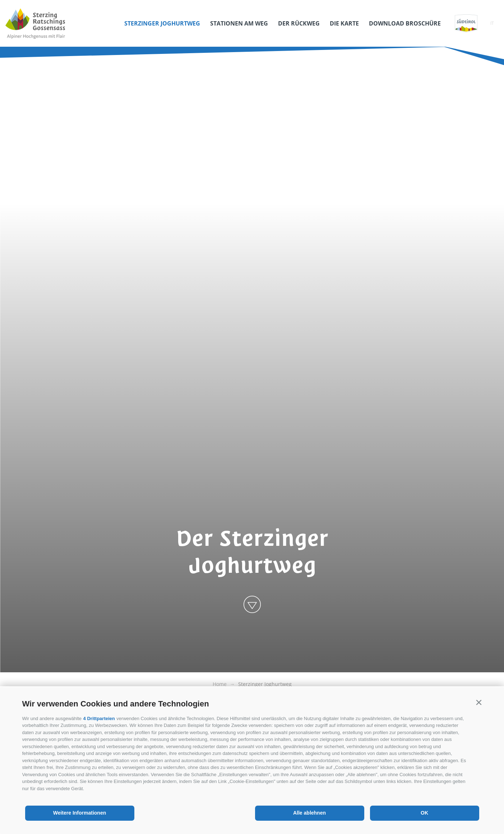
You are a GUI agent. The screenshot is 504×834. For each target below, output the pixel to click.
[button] (479, 702)
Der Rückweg (299, 23)
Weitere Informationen (80, 813)
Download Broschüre (405, 23)
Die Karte (344, 23)
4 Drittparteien (99, 718)
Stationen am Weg (239, 23)
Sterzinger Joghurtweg (162, 23)
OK (424, 813)
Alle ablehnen (309, 813)
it (492, 23)
